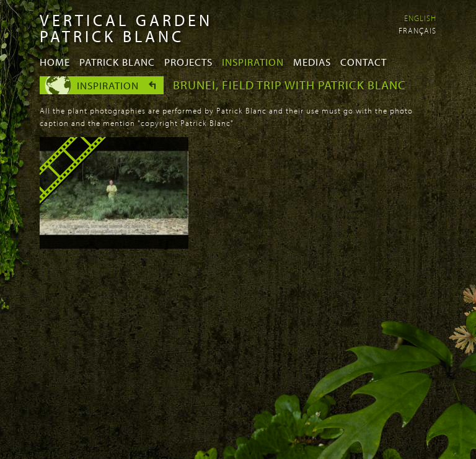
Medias (312, 62)
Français (417, 30)
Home (55, 62)
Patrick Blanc (117, 62)
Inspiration (253, 62)
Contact (364, 62)
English (420, 18)
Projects (188, 62)
